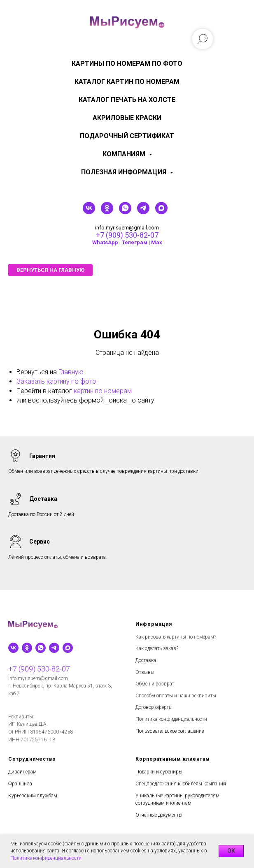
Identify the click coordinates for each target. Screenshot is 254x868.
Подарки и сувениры (159, 772)
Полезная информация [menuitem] (125, 172)
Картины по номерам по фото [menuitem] (127, 64)
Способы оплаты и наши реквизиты (176, 696)
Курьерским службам (33, 796)
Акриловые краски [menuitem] (127, 118)
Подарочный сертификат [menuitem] (127, 136)
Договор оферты (154, 707)
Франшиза (20, 784)
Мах (157, 242)
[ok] (107, 212)
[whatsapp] (125, 212)
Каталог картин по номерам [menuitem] (127, 82)
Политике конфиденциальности (46, 858)
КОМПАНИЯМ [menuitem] (125, 154)
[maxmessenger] (161, 212)
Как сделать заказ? (157, 648)
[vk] (89, 212)
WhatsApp (105, 242)
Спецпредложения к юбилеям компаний (181, 784)
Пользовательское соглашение (170, 731)
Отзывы (145, 672)
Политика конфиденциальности (171, 719)
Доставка (146, 660)
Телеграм (135, 242)
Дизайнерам (22, 772)
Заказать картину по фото (56, 381)
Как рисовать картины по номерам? (176, 637)
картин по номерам (103, 391)
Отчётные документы (159, 815)
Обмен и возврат (155, 684)
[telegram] (143, 212)
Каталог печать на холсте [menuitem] (127, 100)
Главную (71, 372)
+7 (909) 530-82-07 (127, 235)
